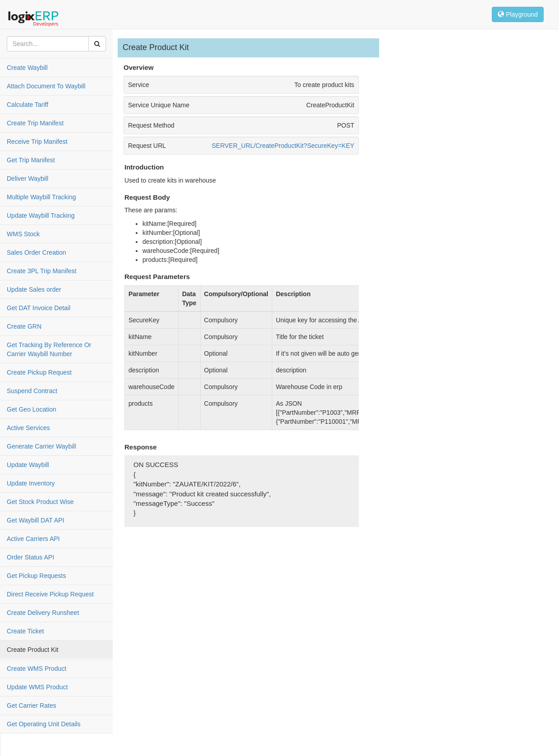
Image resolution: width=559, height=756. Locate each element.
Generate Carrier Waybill (41, 446)
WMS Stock (23, 234)
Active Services (28, 428)
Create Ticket (25, 631)
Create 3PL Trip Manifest (41, 271)
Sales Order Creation (37, 252)
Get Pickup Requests (37, 576)
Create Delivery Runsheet (43, 613)
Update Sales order (34, 289)
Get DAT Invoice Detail (39, 308)
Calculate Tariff (27, 105)
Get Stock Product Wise (40, 502)
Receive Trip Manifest (37, 142)
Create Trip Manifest (35, 123)
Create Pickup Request (39, 372)
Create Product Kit (32, 650)
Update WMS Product (37, 687)
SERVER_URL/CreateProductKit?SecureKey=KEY (283, 146)
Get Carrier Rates (32, 706)
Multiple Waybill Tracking (41, 197)
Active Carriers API (33, 539)
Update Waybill (28, 465)
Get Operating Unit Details (44, 724)
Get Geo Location (32, 409)
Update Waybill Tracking (41, 215)
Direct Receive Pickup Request (50, 594)
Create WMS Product (37, 669)
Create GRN (24, 326)
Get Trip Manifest (31, 160)
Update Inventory (31, 483)
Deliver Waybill (27, 179)
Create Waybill (27, 68)
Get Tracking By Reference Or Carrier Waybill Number (49, 349)
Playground (518, 14)
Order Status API (30, 557)
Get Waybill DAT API (35, 520)
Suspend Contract (32, 391)
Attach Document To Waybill (46, 86)
